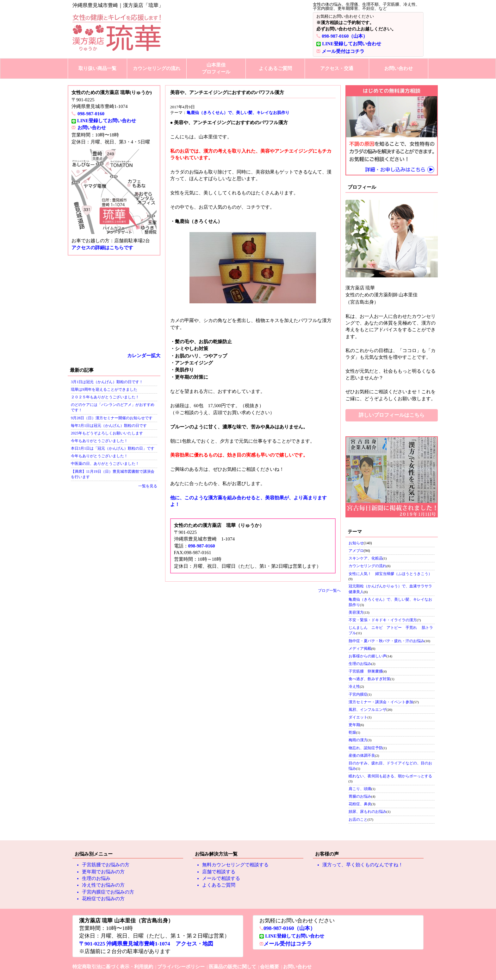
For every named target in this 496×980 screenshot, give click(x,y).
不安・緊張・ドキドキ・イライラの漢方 (383, 620)
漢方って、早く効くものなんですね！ (363, 865)
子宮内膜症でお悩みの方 (108, 892)
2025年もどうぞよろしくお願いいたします (107, 433)
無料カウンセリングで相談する (235, 865)
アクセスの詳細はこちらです (102, 248)
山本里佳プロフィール (216, 68)
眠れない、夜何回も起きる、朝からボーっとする (390, 776)
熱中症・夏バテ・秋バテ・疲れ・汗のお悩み (387, 641)
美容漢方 (356, 612)
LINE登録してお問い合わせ (352, 44)
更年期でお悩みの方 (103, 872)
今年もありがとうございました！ (99, 441)
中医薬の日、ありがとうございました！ (105, 464)
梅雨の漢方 (358, 740)
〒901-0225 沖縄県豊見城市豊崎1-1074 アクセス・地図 (146, 944)
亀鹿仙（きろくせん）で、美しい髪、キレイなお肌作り (238, 113)
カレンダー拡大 (144, 356)
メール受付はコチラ (343, 51)
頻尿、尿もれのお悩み (368, 812)
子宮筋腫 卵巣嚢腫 (366, 671)
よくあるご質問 (275, 68)
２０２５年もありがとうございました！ (105, 397)
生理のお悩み (360, 664)
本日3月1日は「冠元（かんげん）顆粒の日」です (113, 448)
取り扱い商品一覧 (97, 68)
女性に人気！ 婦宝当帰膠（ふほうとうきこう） (390, 574)
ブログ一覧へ (329, 591)
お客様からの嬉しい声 (368, 656)
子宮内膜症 (358, 694)
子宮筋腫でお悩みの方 (106, 865)
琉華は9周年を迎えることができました (104, 389)
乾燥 (352, 732)
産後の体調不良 (362, 756)
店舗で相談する (219, 872)
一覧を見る (148, 486)
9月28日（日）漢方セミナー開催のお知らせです (112, 418)
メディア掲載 (360, 648)
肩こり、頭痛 (360, 789)
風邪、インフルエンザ (368, 710)
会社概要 (270, 967)
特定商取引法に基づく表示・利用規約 (113, 967)
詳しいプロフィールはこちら (392, 415)
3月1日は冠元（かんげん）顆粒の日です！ (107, 382)
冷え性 (354, 686)
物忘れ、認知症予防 (366, 748)
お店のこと (358, 819)
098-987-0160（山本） (345, 36)
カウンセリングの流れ (157, 68)
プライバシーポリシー (181, 967)
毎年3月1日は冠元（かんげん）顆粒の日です (109, 426)
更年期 (354, 725)
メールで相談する (221, 878)
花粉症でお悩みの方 (103, 899)
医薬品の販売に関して (232, 967)
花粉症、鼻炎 (360, 804)
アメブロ (356, 551)
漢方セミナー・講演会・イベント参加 (381, 702)
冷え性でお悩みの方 (103, 885)
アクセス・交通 (337, 68)
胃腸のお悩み (360, 796)
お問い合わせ (399, 68)
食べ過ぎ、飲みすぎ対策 (369, 679)
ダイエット (358, 717)
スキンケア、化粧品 (366, 558)
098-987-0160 (91, 114)
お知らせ (356, 543)
